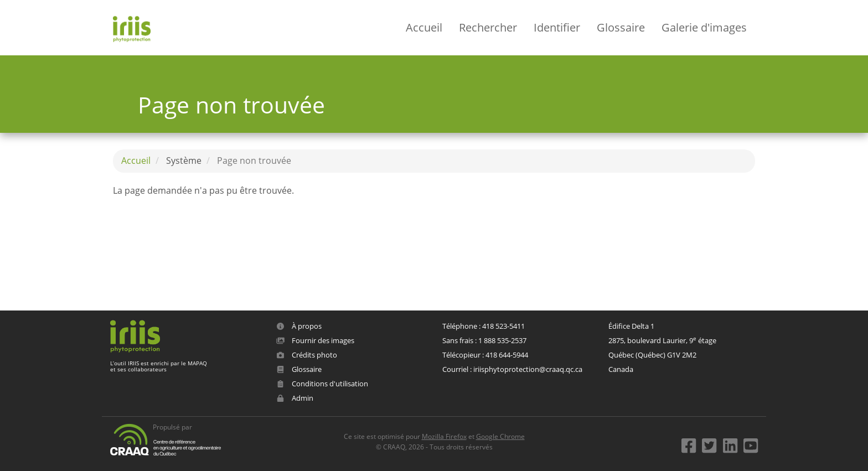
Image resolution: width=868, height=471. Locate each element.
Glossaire (621, 27)
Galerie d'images (704, 27)
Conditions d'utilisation (322, 384)
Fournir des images (315, 340)
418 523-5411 (503, 326)
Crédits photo (307, 355)
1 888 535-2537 (502, 340)
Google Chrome (500, 436)
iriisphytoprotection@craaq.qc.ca (528, 369)
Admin (295, 398)
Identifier (557, 27)
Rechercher (488, 27)
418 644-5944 (507, 355)
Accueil (424, 27)
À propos (299, 326)
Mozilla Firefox (444, 436)
